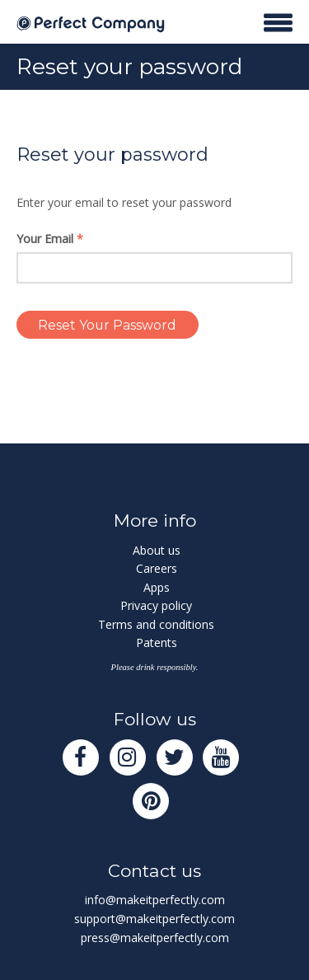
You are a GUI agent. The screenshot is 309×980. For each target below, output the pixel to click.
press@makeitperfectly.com (155, 938)
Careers (157, 568)
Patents (157, 642)
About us (157, 550)
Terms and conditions (156, 624)
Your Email (50, 239)
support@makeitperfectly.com (154, 919)
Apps (157, 587)
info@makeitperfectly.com (155, 900)
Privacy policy (156, 605)
